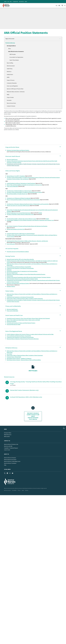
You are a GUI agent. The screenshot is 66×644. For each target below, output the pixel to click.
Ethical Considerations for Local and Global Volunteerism (19, 213)
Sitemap (27, 490)
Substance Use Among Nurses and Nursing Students (18, 150)
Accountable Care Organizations (16, 57)
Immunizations (10, 276)
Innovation (9, 100)
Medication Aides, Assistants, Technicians (16, 92)
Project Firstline (10, 97)
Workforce (9, 72)
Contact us (7, 441)
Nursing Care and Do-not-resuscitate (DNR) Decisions (18, 206)
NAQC (8, 95)
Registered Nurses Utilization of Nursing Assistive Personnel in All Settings (23, 339)
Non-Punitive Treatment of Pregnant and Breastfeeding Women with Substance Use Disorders (27, 226)
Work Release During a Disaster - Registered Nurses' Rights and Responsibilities (24, 360)
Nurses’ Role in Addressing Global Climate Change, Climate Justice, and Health (23, 320)
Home (5, 2)
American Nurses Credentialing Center (12, 461)
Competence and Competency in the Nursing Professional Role (20, 268)
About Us (6, 454)
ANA (8, 2)
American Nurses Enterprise (10, 458)
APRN (8, 77)
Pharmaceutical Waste (12, 321)
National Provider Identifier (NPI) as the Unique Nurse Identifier (20, 259)
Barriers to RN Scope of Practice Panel (15, 89)
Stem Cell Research (11, 244)
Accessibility (14, 490)
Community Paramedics (12, 83)
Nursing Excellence (11, 46)
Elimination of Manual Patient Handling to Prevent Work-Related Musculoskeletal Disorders (26, 274)
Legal (23, 490)
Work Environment (11, 66)
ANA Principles (13, 54)
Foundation (15, 2)
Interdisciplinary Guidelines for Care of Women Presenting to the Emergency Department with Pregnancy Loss (30, 220)
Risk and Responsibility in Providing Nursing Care (17, 194)
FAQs (5, 465)
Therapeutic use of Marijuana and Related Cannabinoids (19, 198)
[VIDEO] (40, 213)
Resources (22, 2)
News (26, 2)
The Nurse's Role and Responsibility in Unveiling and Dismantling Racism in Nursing (24, 192)
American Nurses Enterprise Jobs (11, 444)
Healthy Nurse (10, 74)
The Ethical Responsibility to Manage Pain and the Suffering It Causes (22, 219)
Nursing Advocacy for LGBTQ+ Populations (16, 176)
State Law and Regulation (12, 86)
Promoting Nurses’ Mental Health (14, 357)
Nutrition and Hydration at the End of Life (16, 229)
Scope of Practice (11, 80)
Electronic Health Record (12, 159)
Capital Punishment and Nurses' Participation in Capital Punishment (21, 183)
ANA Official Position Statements (16, 51)
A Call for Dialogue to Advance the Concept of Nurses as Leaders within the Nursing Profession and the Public (30, 334)
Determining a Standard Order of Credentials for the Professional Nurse (22, 271)
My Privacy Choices (7, 490)
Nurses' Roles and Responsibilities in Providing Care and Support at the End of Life (24, 185)
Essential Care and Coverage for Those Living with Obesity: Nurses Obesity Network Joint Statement (28, 318)
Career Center (7, 450)
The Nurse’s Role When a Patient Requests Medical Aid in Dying (20, 214)
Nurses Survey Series (11, 103)
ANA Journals (7, 436)
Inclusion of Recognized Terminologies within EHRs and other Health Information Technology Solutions (29, 277)
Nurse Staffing (10, 63)
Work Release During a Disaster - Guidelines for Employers (19, 358)
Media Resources (8, 435)
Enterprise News (8, 433)
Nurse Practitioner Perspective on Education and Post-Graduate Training (22, 279)
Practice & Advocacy (10, 43)
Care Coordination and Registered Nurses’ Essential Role (19, 267)
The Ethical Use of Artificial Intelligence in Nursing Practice (19, 191)
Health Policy (10, 69)
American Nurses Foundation (10, 463)
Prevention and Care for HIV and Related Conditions (18, 252)
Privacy (19, 490)
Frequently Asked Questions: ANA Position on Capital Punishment (21, 234)
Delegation (9, 270)
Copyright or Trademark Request (11, 448)
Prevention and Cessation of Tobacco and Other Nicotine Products (21, 323)
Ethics (10, 49)
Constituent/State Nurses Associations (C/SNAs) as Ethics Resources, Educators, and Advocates (27, 241)
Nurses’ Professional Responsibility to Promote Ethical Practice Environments (23, 200)
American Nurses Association (10, 460)
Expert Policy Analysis (14, 60)
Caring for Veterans (11, 106)
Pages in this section (10, 39)
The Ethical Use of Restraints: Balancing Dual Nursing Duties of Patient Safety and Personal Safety (28, 204)
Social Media (7, 469)
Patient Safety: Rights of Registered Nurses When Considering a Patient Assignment (25, 299)
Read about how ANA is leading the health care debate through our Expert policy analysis (33, 416)
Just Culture (9, 354)
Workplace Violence (11, 286)
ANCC (11, 2)
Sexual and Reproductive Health (14, 324)
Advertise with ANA (8, 446)
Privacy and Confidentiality (12, 186)
